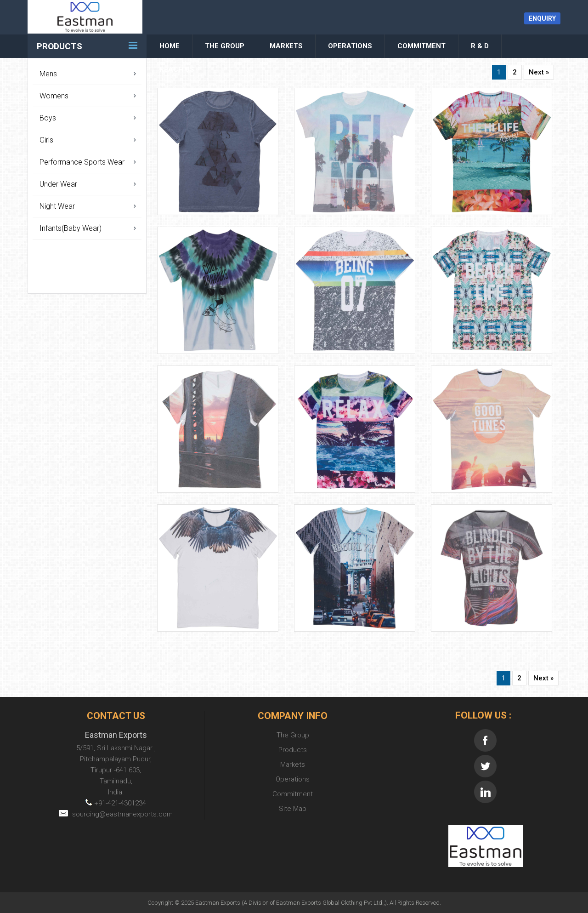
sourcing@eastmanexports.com (116, 814)
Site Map (293, 809)
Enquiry (542, 18)
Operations (350, 46)
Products (59, 46)
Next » (539, 72)
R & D (480, 46)
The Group (225, 46)
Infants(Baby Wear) (71, 228)
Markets (286, 46)
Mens (48, 74)
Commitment (421, 46)
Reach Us (177, 69)
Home (170, 46)
